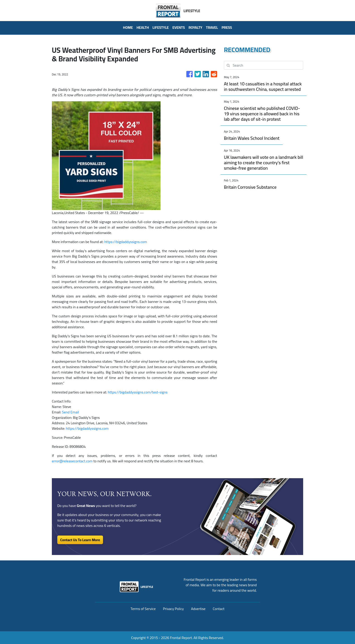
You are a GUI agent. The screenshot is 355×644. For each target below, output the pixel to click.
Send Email (71, 412)
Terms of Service (143, 609)
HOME (128, 27)
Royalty (195, 27)
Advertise (198, 609)
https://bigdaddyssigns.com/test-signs (138, 392)
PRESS (227, 27)
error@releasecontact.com (72, 461)
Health (143, 27)
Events (179, 27)
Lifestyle (161, 27)
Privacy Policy (173, 609)
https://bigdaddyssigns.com (126, 242)
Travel (212, 27)
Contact (219, 609)
